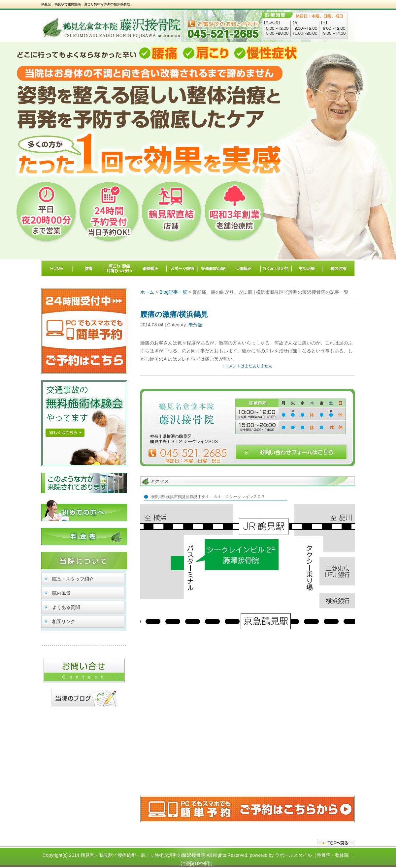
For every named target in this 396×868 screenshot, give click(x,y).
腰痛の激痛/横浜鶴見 (174, 314)
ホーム (147, 292)
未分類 (195, 325)
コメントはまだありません (248, 366)
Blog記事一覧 (173, 292)
